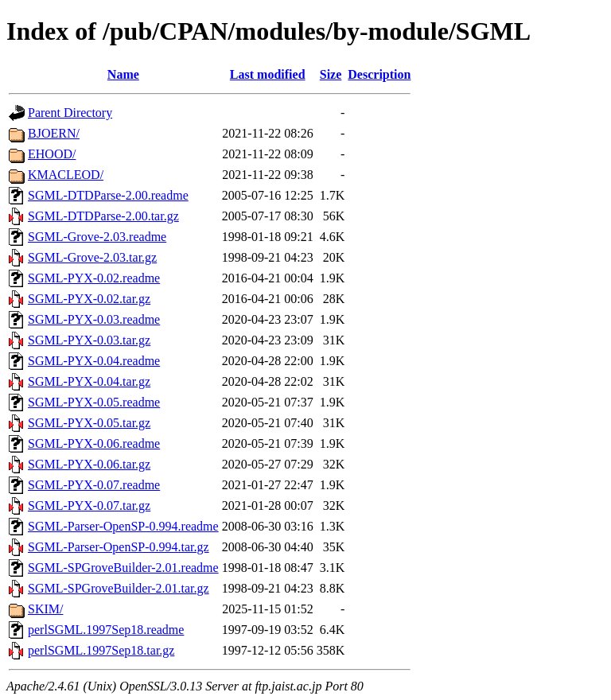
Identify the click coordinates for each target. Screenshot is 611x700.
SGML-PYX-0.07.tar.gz (89, 506)
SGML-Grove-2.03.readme (97, 237)
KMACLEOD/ (66, 175)
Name (123, 74)
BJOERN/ (54, 133)
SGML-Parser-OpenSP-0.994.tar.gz (119, 547)
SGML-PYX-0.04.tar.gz (89, 381)
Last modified (268, 74)
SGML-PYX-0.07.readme (94, 485)
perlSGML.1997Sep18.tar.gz (101, 650)
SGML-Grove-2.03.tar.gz (92, 257)
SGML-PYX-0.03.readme (94, 319)
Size (331, 74)
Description (379, 74)
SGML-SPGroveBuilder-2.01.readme (123, 568)
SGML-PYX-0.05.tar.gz (89, 423)
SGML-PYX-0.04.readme (94, 361)
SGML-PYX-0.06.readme (94, 443)
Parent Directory (70, 113)
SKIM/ (45, 609)
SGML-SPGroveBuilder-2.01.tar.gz (119, 588)
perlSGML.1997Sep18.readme (106, 630)
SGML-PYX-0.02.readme (94, 278)
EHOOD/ (52, 154)
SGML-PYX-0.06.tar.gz (89, 464)
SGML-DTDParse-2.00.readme (108, 195)
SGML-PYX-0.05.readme (94, 402)
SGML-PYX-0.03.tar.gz (89, 340)
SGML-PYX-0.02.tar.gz (89, 299)
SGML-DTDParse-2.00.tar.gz (103, 216)
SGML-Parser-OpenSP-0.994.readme (123, 526)
